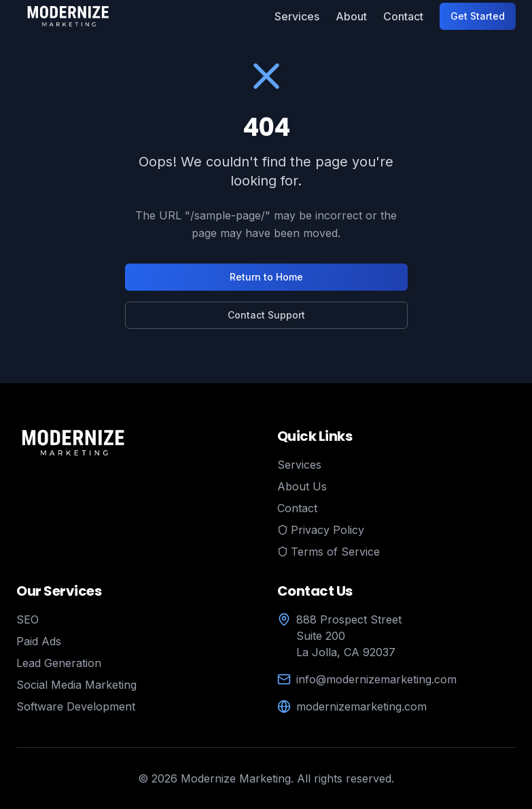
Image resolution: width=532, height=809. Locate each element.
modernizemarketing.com (361, 706)
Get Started (478, 16)
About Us (302, 486)
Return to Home (266, 277)
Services (297, 16)
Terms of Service (329, 552)
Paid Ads (39, 641)
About (351, 16)
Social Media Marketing (76, 685)
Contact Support (266, 315)
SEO (28, 619)
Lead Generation (59, 663)
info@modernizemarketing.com (376, 679)
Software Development (76, 706)
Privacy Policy (321, 530)
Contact (403, 16)
